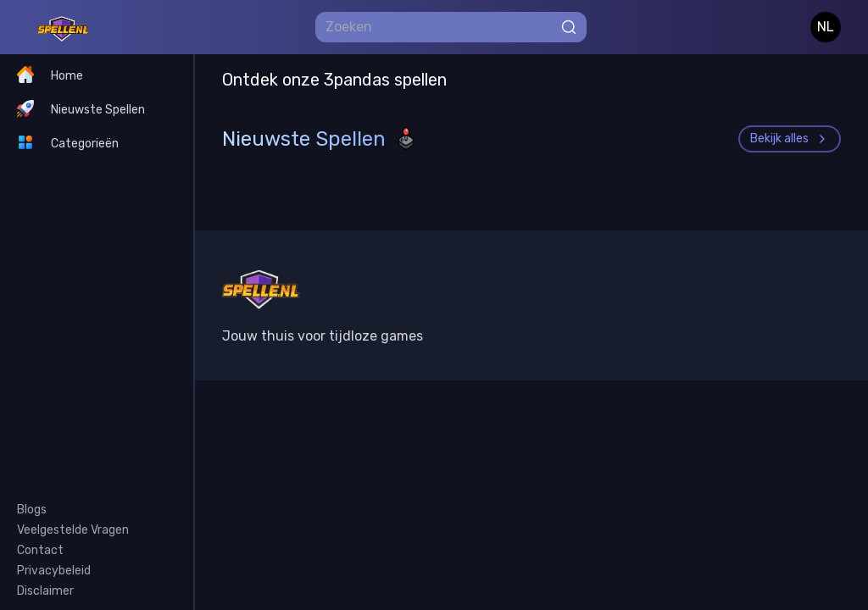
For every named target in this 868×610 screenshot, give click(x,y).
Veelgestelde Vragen (73, 530)
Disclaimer (45, 591)
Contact (40, 550)
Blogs (32, 510)
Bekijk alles (790, 139)
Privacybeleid (54, 571)
